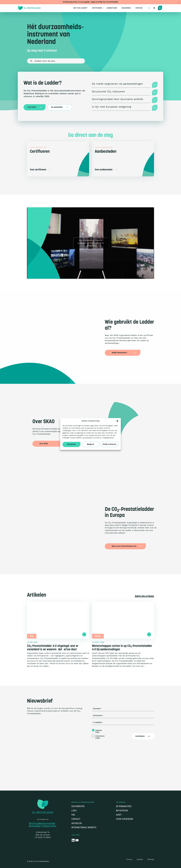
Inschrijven (143, 736)
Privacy (129, 859)
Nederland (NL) (99, 732)
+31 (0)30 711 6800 (43, 837)
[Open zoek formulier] (149, 8)
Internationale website (84, 828)
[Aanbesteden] (123, 159)
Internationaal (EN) (100, 737)
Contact (76, 819)
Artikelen (77, 824)
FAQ (73, 815)
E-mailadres (98, 723)
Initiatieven (122, 811)
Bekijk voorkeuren (110, 444)
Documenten (78, 807)
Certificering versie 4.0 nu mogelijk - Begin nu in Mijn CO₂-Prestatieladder (90, 2)
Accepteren (71, 444)
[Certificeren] (58, 159)
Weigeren (90, 444)
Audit (119, 815)
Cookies (140, 859)
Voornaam (97, 709)
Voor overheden (125, 819)
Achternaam (98, 716)
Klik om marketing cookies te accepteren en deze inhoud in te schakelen (91, 243)
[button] (117, 421)
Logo (74, 811)
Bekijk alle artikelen (144, 596)
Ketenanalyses (124, 807)
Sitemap (151, 859)
